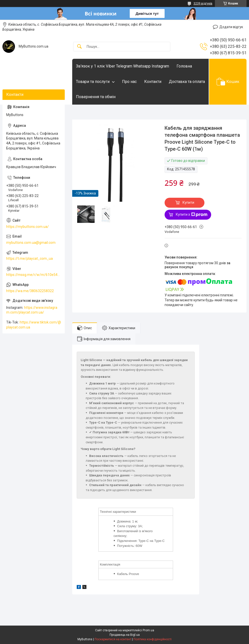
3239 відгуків (203, 3)
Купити (188, 202)
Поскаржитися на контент (113, 639)
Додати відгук (231, 27)
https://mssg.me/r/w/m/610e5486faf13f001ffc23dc (34, 275)
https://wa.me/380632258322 (30, 291)
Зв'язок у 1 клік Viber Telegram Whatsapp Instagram (123, 66)
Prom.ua (148, 630)
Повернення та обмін (96, 97)
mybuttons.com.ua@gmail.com (31, 243)
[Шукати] (79, 47)
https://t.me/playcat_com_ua (30, 258)
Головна (184, 66)
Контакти (153, 82)
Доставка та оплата (187, 82)
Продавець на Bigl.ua (125, 635)
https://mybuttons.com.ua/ (28, 227)
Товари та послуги (93, 82)
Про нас (129, 82)
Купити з (192, 215)
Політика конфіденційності (153, 639)
